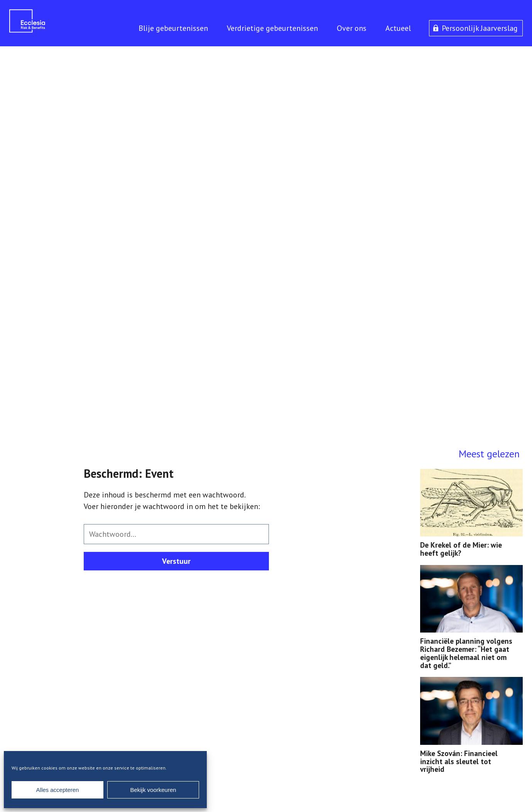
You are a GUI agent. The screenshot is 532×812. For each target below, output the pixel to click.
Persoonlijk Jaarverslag (480, 28)
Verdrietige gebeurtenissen (272, 28)
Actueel (398, 28)
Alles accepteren (58, 790)
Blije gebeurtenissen (173, 28)
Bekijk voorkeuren (153, 790)
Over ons (352, 28)
